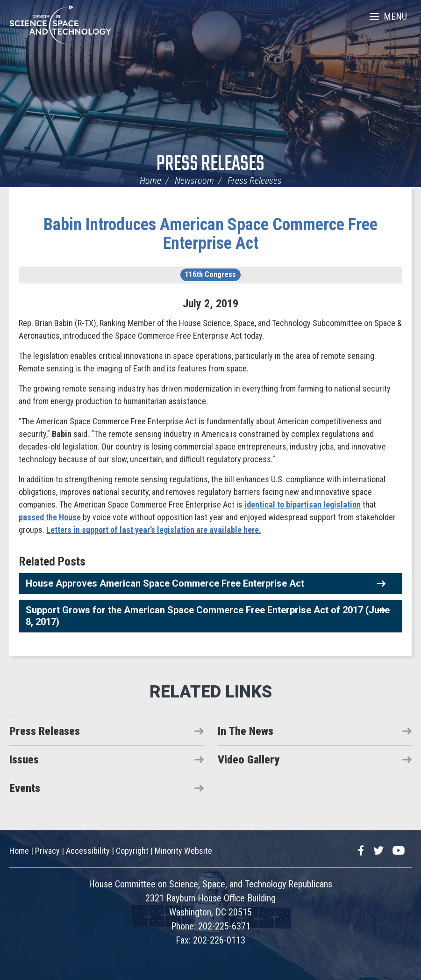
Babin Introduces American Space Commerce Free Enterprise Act (210, 234)
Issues (24, 760)
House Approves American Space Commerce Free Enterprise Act (165, 583)
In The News (246, 731)
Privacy (47, 851)
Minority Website (183, 851)
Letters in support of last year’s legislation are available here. (154, 530)
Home (150, 181)
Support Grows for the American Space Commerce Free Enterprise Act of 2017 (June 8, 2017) (208, 616)
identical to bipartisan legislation (303, 505)
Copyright (132, 851)
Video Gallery (249, 760)
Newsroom (194, 181)
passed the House (51, 517)
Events (25, 788)
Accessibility (88, 851)
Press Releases (210, 164)
